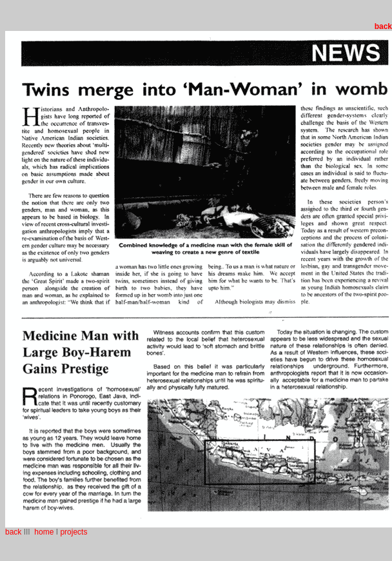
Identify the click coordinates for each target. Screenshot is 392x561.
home (43, 532)
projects (73, 532)
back (13, 532)
